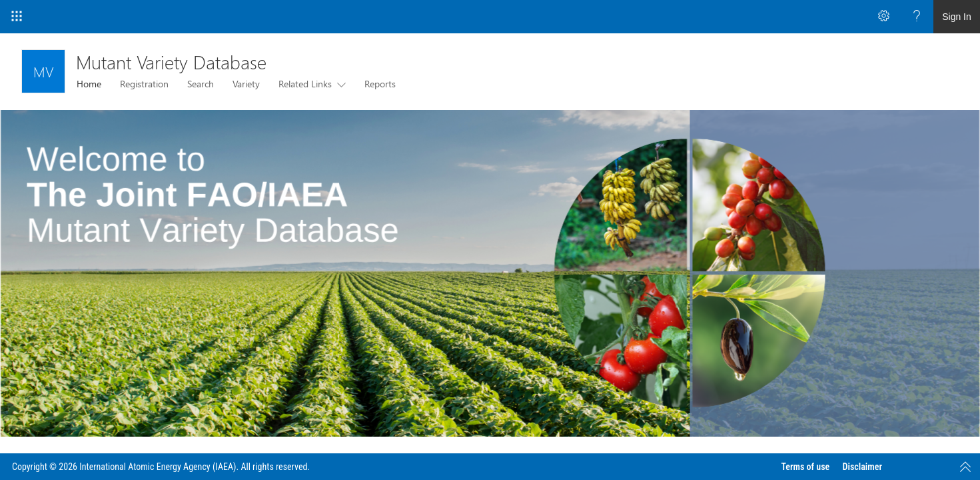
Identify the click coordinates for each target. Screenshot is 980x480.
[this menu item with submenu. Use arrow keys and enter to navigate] (339, 84)
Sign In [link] (957, 17)
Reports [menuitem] (380, 84)
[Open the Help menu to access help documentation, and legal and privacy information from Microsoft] (917, 17)
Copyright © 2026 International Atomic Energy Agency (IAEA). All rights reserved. (161, 467)
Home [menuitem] (89, 84)
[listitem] (490, 273)
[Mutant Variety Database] (43, 71)
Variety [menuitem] (246, 84)
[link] (490, 273)
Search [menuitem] (201, 84)
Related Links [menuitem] (305, 84)
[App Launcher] (17, 17)
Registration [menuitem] (144, 84)
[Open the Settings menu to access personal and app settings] (883, 17)
